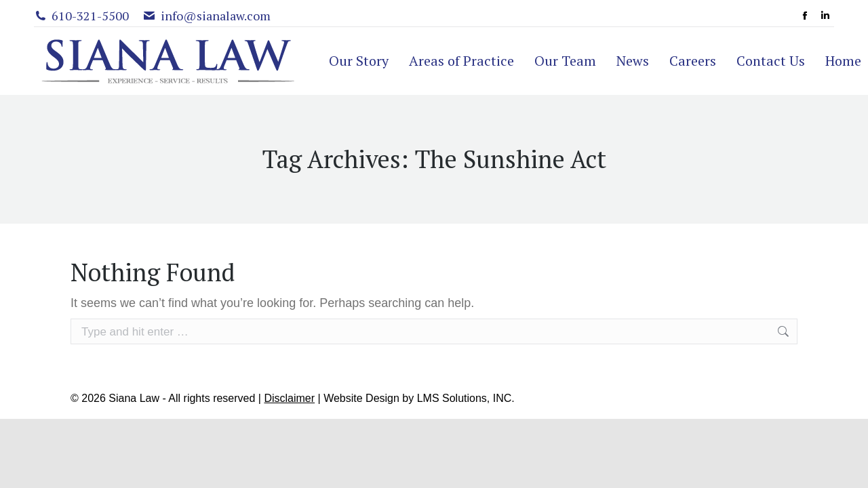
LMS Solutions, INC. (466, 398)
